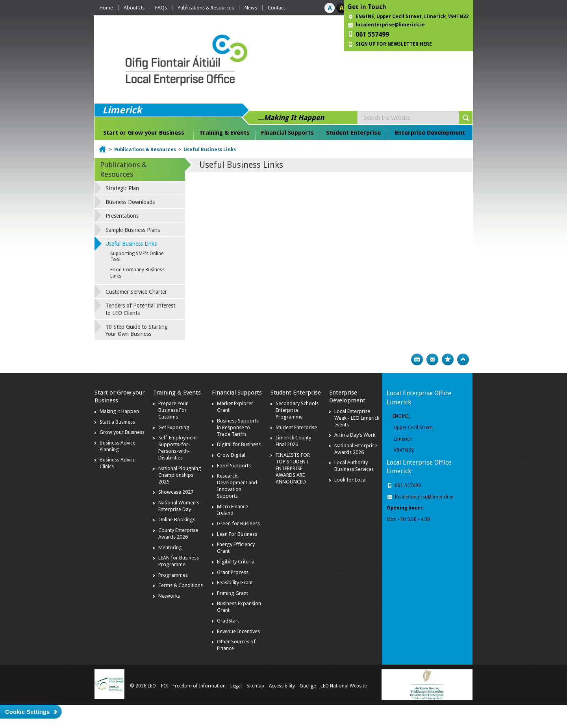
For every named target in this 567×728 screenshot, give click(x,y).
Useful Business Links (210, 150)
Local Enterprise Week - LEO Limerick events (357, 418)
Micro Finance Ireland (233, 510)
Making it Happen (119, 411)
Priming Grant (233, 593)
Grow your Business (122, 432)
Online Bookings (177, 520)
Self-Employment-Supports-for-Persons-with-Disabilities (179, 448)
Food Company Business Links (137, 273)
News (251, 8)
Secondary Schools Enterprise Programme (297, 410)
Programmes (173, 575)
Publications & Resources (206, 8)
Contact (276, 8)
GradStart (228, 621)
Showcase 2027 (176, 492)
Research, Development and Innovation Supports (237, 486)
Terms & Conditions (181, 585)
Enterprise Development (430, 133)
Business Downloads (130, 202)
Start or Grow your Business (144, 133)
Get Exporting (174, 427)
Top (463, 359)
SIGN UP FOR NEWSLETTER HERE (394, 44)
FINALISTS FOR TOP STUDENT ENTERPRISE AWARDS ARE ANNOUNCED (293, 468)
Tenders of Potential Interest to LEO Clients (140, 309)
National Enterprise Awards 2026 (356, 449)
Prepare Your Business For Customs (173, 410)
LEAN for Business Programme (179, 561)
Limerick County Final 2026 (293, 441)
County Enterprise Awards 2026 (178, 533)
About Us (134, 8)
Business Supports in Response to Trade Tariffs (238, 427)
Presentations (122, 216)
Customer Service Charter (136, 292)
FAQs (161, 8)
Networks (169, 596)
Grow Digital (231, 455)
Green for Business (238, 523)
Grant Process (233, 572)
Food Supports (234, 466)
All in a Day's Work (355, 435)
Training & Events (224, 133)
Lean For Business (237, 534)
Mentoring (170, 547)
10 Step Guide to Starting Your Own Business (137, 330)
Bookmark (448, 359)
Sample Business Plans (133, 230)
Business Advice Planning (118, 446)
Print (417, 359)
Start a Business (117, 422)
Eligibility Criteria (236, 562)
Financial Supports (287, 133)
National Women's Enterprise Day (179, 506)
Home (106, 8)
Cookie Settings (27, 712)
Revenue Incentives (238, 631)
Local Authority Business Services (354, 466)
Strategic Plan (122, 188)
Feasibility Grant (235, 583)
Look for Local (350, 480)
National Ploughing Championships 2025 (180, 475)
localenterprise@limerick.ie (390, 25)
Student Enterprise (353, 133)
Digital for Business (239, 444)
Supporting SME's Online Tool (137, 257)
